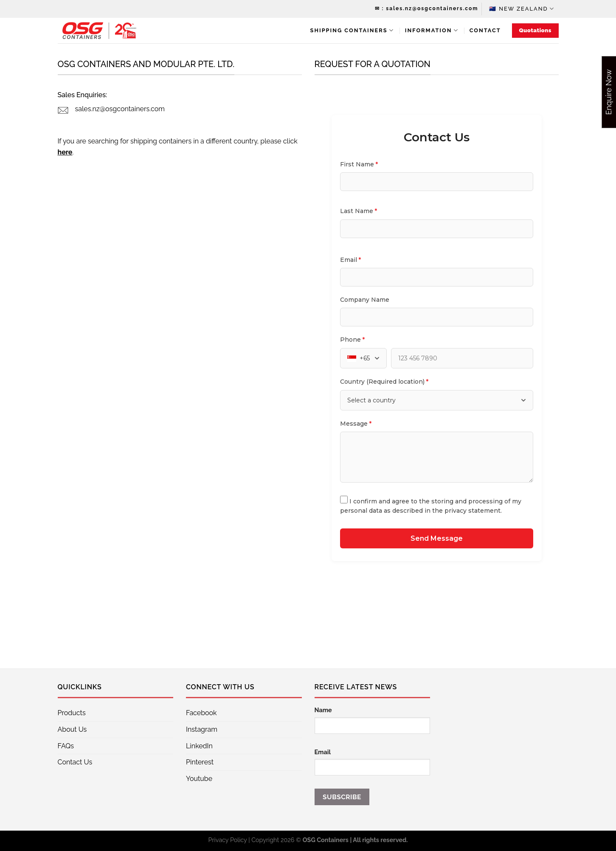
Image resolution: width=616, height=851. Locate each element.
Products (72, 713)
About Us (72, 729)
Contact (485, 30)
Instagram (202, 729)
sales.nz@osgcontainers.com (120, 109)
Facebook (201, 713)
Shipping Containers (352, 30)
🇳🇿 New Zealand (522, 9)
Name (323, 710)
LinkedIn (199, 746)
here (65, 152)
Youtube (199, 779)
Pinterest (200, 762)
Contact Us (75, 762)
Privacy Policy (228, 840)
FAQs (66, 746)
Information (432, 30)
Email (323, 752)
